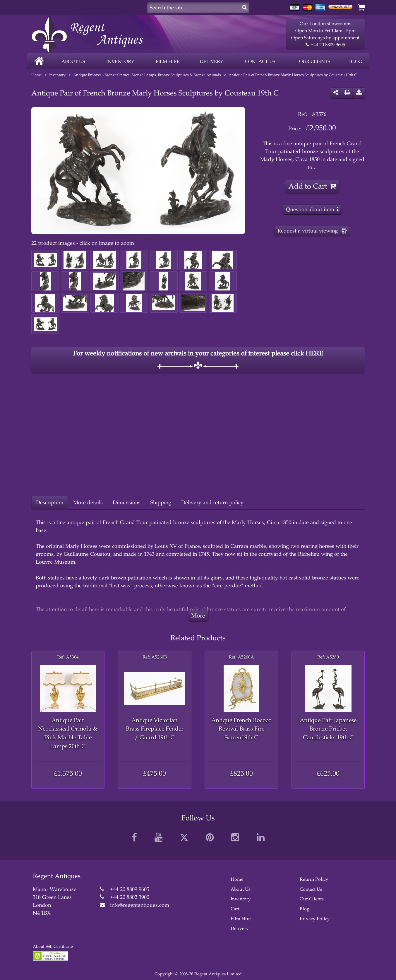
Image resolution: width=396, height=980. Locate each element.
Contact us (260, 61)
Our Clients (312, 899)
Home (36, 75)
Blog (356, 61)
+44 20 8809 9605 (325, 45)
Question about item (310, 209)
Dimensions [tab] (127, 502)
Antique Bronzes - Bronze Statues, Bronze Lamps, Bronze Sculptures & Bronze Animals (147, 75)
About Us (241, 889)
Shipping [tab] (161, 502)
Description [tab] (50, 502)
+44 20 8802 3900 (130, 897)
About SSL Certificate (53, 946)
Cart (235, 909)
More (198, 616)
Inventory (120, 61)
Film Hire (241, 919)
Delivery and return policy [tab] (212, 502)
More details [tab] (88, 502)
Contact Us (311, 889)
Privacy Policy (315, 919)
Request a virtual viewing (312, 231)
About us (73, 61)
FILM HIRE (168, 61)
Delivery (212, 61)
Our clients (315, 61)
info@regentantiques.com (140, 905)
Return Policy (314, 879)
